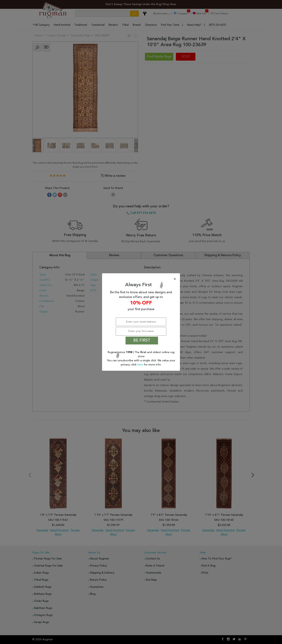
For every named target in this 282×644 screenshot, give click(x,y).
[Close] (142, 279)
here (141, 365)
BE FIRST (142, 341)
